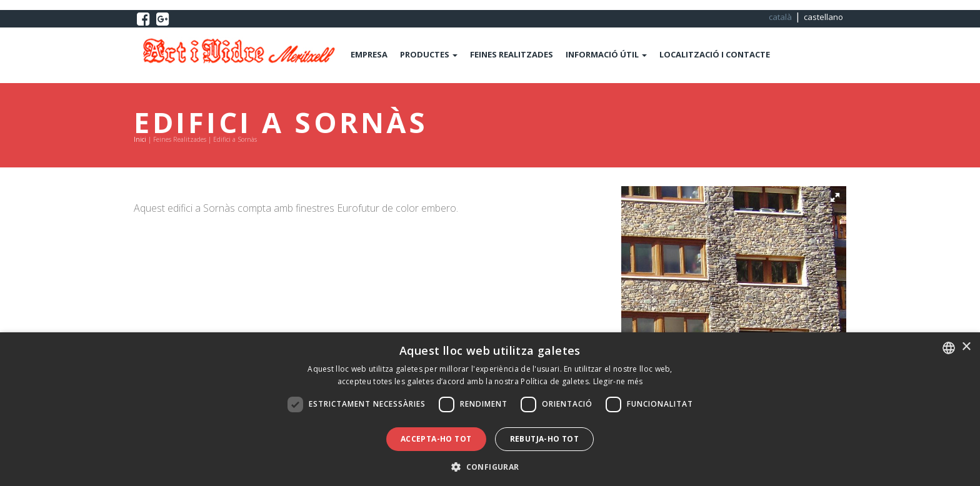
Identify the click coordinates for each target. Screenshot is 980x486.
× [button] (966, 347)
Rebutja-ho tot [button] (545, 439)
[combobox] (949, 348)
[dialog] (490, 409)
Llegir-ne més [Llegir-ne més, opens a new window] (618, 381)
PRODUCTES (429, 54)
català (780, 17)
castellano (823, 17)
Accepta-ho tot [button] (436, 439)
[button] (835, 197)
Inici (140, 139)
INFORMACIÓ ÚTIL (606, 54)
